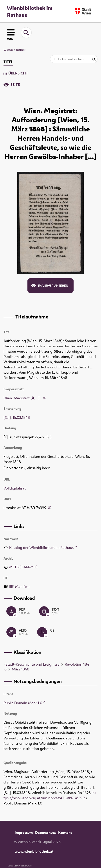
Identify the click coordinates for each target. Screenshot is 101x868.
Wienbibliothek (14, 50)
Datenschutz (45, 833)
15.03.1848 (21, 417)
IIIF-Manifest (19, 587)
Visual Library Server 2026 (20, 866)
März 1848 (21, 669)
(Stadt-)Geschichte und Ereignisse (32, 664)
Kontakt (65, 833)
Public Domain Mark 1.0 (23, 703)
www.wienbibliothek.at (34, 851)
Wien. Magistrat (17, 398)
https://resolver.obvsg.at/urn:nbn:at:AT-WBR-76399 (50, 795)
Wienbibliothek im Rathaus (30, 11)
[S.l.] (7, 417)
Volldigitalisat (15, 488)
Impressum (24, 833)
